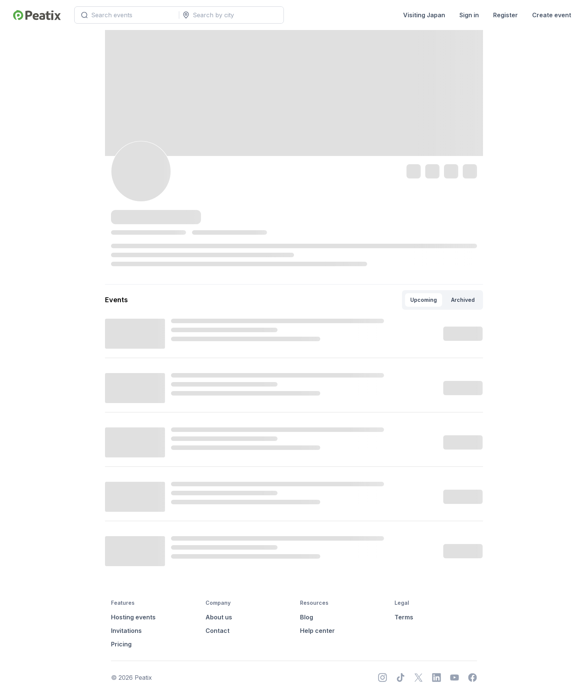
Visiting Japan (424, 15)
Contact (217, 631)
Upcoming (424, 300)
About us (219, 617)
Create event (552, 15)
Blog (307, 617)
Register (505, 15)
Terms (404, 617)
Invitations (126, 631)
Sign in (469, 15)
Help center (317, 631)
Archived (463, 300)
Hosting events (133, 617)
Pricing (121, 644)
